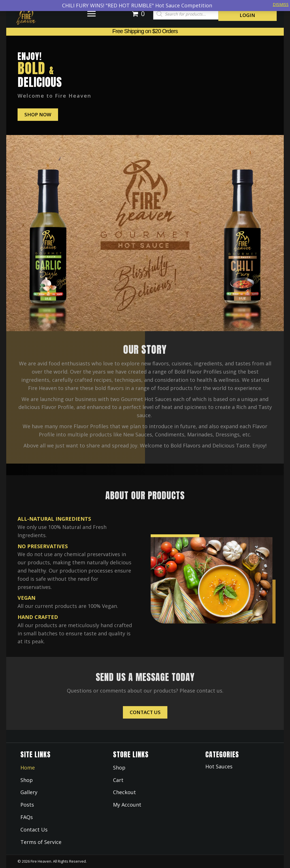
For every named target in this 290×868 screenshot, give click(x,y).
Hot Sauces (219, 766)
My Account (127, 805)
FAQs (27, 817)
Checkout (124, 792)
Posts (27, 805)
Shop (27, 780)
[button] (91, 14)
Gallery (29, 792)
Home (28, 768)
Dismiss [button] (281, 4)
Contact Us (34, 830)
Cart (118, 780)
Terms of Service (41, 842)
